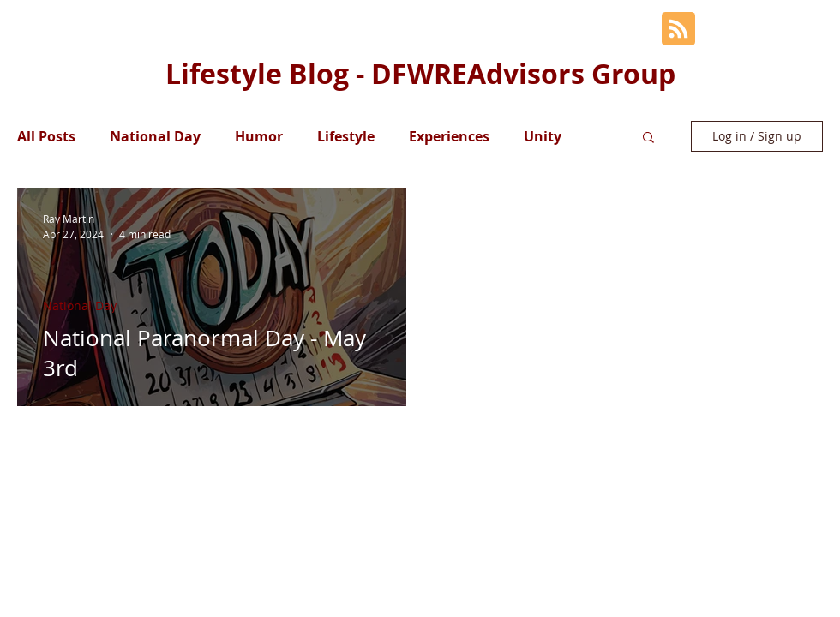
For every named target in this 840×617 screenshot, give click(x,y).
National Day (155, 136)
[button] (648, 138)
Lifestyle (346, 136)
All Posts (46, 136)
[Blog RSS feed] (678, 30)
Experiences (449, 136)
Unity (543, 136)
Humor (259, 136)
